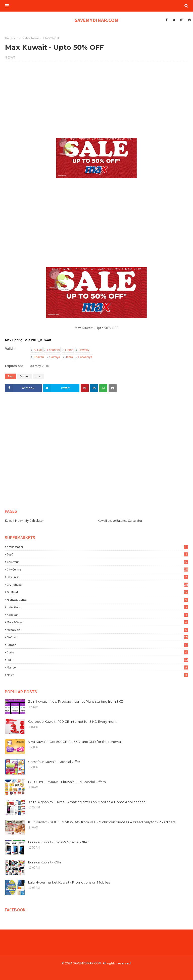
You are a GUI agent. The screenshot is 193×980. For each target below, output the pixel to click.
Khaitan (39, 357)
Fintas (69, 350)
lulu (97, 660)
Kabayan (97, 615)
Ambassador (97, 547)
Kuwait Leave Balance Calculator (120, 521)
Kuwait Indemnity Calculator (24, 521)
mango (97, 667)
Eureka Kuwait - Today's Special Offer (58, 842)
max (19, 38)
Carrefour (97, 562)
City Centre (97, 569)
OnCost (97, 637)
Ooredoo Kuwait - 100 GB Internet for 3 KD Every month (73, 721)
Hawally (84, 350)
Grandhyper (97, 584)
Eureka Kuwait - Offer (45, 862)
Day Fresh (97, 577)
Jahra (69, 357)
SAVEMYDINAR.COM (97, 20)
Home (9, 38)
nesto (97, 675)
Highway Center (97, 600)
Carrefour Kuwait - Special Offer (54, 762)
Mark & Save (97, 622)
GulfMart (97, 592)
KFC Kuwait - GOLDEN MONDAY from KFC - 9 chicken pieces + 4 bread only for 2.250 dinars (102, 822)
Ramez (97, 645)
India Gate (97, 607)
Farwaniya (85, 357)
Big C (97, 554)
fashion (25, 376)
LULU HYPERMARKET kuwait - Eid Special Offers (67, 782)
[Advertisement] (96, 102)
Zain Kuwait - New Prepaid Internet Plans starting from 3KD (76, 701)
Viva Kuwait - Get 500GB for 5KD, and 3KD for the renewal (75, 742)
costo (97, 652)
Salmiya (55, 357)
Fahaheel (53, 350)
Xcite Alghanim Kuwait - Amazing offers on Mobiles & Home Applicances (87, 802)
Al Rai (38, 350)
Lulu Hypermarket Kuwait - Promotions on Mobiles (69, 882)
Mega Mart (97, 630)
